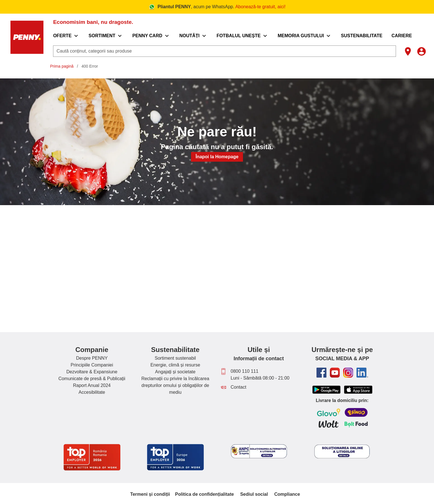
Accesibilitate (92, 392)
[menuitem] (66, 36)
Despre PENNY (92, 358)
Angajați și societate (175, 372)
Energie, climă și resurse (175, 365)
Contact (239, 387)
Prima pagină (62, 66)
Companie (92, 350)
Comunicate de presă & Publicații (92, 379)
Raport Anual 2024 (92, 385)
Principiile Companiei (92, 365)
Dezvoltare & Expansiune (92, 372)
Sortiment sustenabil (175, 358)
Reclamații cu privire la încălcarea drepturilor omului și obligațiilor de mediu (175, 385)
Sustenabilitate (175, 350)
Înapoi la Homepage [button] (217, 157)
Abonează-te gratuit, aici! (260, 7)
